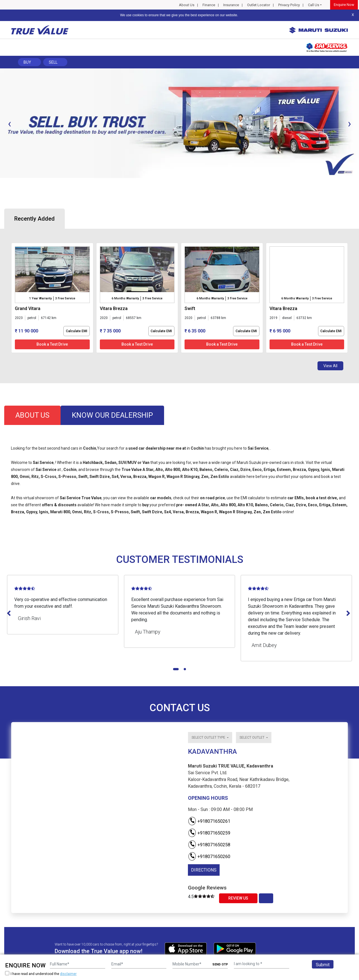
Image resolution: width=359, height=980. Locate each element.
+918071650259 (209, 833)
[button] (2, 183)
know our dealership (112, 415)
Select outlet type (209, 738)
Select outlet (252, 738)
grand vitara (28, 308)
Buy (27, 62)
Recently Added (34, 219)
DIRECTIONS (204, 870)
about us (32, 415)
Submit (323, 965)
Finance (209, 5)
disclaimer (68, 974)
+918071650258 (209, 845)
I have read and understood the (41, 974)
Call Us (314, 5)
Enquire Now (344, 5)
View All (330, 366)
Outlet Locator (259, 5)
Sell (53, 62)
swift (190, 308)
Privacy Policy (289, 5)
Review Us (238, 898)
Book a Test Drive (52, 344)
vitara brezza (114, 308)
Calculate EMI (77, 331)
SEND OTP (220, 964)
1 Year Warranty (40, 298)
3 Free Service (65, 298)
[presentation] (10, 124)
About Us (187, 5)
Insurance (231, 5)
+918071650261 (209, 821)
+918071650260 (209, 857)
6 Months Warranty (125, 298)
